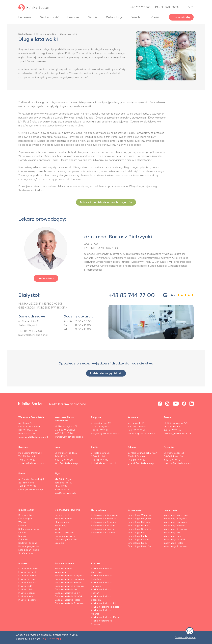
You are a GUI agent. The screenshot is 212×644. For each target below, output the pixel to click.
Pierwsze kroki (62, 515)
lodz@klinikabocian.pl (67, 463)
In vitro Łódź (25, 586)
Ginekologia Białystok (139, 518)
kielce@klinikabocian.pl (31, 489)
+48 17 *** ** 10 (172, 460)
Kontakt (23, 536)
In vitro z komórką (65, 532)
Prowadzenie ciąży (65, 536)
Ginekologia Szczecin (139, 529)
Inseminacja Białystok (175, 518)
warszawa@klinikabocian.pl (33, 437)
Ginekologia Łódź (137, 532)
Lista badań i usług (29, 550)
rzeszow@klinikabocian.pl (178, 463)
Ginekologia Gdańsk (139, 539)
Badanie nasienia (64, 518)
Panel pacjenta (167, 7)
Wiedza (137, 17)
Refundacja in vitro (29, 529)
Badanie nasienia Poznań (68, 582)
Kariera (22, 525)
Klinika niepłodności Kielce (105, 617)
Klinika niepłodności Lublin (105, 607)
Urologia (59, 543)
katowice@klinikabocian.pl (142, 433)
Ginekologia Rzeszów (139, 546)
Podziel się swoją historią (106, 373)
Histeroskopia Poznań (103, 525)
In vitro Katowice (27, 575)
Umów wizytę (181, 17)
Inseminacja (61, 525)
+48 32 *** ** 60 (137, 430)
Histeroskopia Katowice (104, 522)
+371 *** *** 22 (63, 489)
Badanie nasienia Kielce (68, 600)
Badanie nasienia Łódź (67, 589)
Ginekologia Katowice (139, 522)
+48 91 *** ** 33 (27, 460)
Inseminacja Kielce (174, 543)
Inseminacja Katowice (175, 522)
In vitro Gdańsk (27, 593)
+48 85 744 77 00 (30, 331)
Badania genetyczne (66, 539)
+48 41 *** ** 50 (27, 486)
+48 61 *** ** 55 (172, 430)
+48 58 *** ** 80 (137, 460)
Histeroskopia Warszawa (104, 515)
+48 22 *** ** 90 (27, 433)
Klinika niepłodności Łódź (105, 603)
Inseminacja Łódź (173, 532)
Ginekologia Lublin (138, 536)
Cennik (22, 532)
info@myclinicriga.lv (65, 493)
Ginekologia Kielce (138, 543)
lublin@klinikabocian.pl (103, 463)
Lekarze (73, 17)
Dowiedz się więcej (185, 637)
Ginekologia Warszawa (140, 515)
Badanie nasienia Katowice (69, 579)
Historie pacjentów (46, 34)
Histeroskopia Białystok (104, 518)
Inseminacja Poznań (174, 525)
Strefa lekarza (26, 553)
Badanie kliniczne (28, 543)
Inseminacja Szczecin (175, 529)
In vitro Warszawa (28, 568)
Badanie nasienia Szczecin (69, 586)
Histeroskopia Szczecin (104, 529)
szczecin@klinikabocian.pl (32, 463)
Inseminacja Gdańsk (175, 539)
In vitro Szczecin (27, 582)
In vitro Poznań (26, 579)
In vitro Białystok (27, 572)
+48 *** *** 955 (140, 7)
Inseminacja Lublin (174, 536)
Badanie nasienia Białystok (69, 575)
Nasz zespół (25, 518)
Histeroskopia (99, 510)
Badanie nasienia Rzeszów (69, 603)
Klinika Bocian (25, 34)
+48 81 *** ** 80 (100, 460)
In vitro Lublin (26, 589)
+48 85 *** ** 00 (100, 430)
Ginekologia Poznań (138, 525)
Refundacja (115, 17)
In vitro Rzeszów (27, 600)
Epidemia (23, 539)
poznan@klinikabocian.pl (177, 433)
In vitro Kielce (26, 596)
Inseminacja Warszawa (176, 515)
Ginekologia (134, 510)
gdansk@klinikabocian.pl (141, 463)
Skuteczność (50, 17)
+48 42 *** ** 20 (64, 460)
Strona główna (26, 515)
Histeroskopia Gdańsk (103, 532)
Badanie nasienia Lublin (68, 593)
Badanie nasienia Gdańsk (69, 596)
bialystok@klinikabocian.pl (33, 335)
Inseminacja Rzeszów (175, 546)
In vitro (59, 529)
